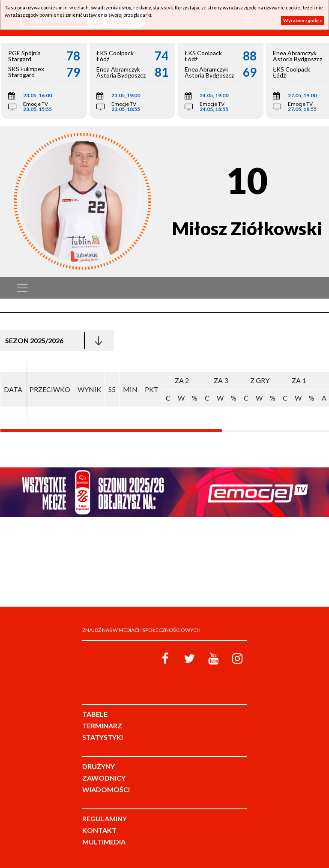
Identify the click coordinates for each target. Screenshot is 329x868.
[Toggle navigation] (22, 288)
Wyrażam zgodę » (303, 20)
